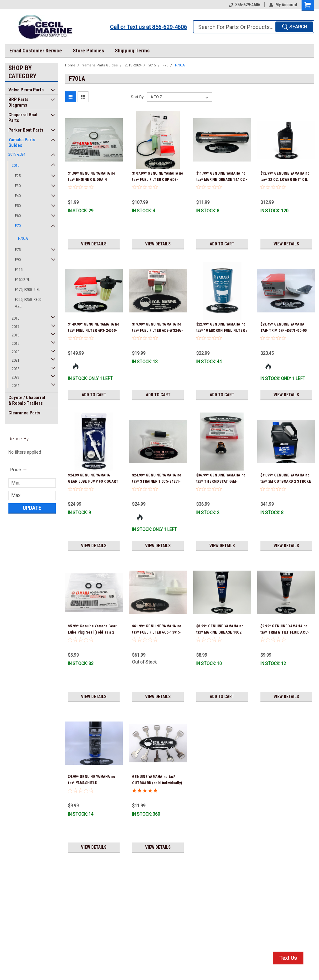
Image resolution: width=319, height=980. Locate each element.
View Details (94, 244)
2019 (16, 343)
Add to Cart (222, 244)
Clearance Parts (24, 413)
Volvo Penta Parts (26, 90)
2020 (16, 352)
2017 (16, 327)
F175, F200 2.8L (28, 290)
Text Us (288, 958)
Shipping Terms (132, 51)
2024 (16, 386)
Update (32, 508)
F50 (18, 206)
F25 (18, 176)
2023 (16, 377)
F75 (18, 250)
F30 (18, 186)
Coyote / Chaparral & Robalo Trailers (27, 400)
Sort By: (138, 97)
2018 (16, 335)
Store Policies (88, 51)
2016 (16, 318)
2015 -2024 (17, 154)
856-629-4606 (245, 5)
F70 (18, 226)
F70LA (23, 238)
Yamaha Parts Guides (22, 142)
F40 (18, 196)
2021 (16, 360)
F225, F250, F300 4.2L (28, 303)
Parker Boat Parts (26, 130)
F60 (18, 216)
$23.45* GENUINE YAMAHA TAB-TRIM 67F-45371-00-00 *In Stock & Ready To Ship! (284, 331)
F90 (18, 260)
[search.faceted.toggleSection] (19, 470)
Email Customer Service (36, 51)
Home (70, 65)
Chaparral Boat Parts (23, 118)
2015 (16, 165)
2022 (16, 369)
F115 (19, 270)
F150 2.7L (22, 280)
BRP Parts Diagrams (18, 102)
